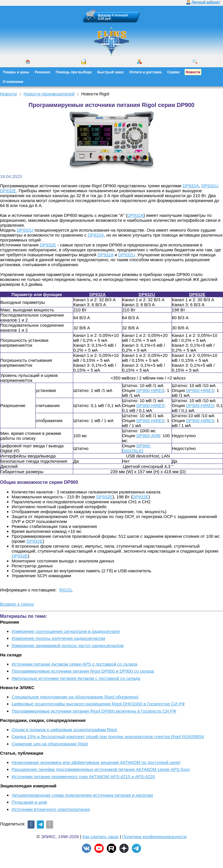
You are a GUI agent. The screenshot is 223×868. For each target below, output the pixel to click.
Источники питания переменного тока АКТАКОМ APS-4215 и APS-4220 (83, 777)
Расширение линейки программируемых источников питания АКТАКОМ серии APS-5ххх (101, 769)
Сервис (174, 72)
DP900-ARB (148, 436)
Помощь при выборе (74, 72)
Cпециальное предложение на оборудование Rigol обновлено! (75, 697)
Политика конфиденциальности (154, 837)
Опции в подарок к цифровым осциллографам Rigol (64, 730)
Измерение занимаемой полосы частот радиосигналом (68, 645)
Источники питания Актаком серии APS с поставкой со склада (74, 664)
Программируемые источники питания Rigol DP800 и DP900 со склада (83, 671)
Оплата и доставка (145, 72)
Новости (193, 72)
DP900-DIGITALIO (137, 448)
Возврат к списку (17, 604)
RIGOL (66, 590)
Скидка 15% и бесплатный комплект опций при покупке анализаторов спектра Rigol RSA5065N (108, 737)
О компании (13, 82)
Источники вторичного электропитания (51, 809)
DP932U (209, 186)
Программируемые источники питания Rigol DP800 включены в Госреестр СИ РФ (94, 711)
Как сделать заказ (101, 837)
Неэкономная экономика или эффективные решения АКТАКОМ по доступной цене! (96, 762)
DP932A (191, 186)
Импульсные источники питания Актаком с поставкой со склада (76, 678)
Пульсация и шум (29, 802)
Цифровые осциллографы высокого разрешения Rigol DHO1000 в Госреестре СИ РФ (98, 704)
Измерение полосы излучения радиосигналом (58, 638)
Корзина (104, 15)
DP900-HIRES (151, 390)
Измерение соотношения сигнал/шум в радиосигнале (66, 631)
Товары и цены (16, 72)
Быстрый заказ (110, 72)
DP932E (8, 191)
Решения (43, 72)
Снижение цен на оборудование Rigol (50, 744)
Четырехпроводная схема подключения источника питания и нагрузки (82, 795)
